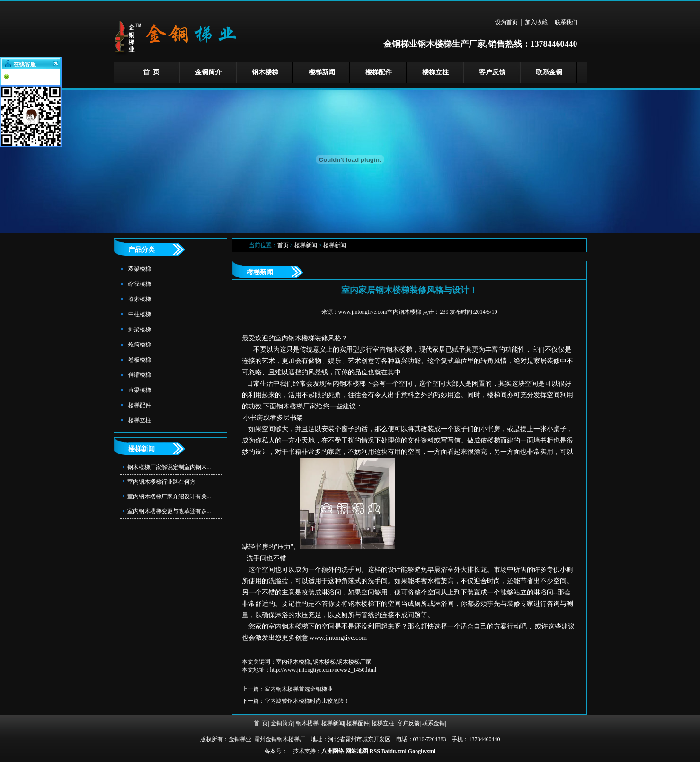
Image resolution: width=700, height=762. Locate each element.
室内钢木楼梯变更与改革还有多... (169, 511)
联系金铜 (549, 72)
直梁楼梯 (140, 390)
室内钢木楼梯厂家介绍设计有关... (169, 496)
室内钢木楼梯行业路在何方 (161, 482)
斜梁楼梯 (140, 329)
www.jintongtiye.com (338, 638)
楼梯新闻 (322, 72)
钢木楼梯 (265, 72)
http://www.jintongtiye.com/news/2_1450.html (323, 670)
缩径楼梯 (140, 284)
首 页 (151, 72)
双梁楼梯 (140, 269)
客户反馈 (492, 72)
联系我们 (566, 22)
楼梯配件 (379, 72)
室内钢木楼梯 (295, 338)
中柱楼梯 (140, 314)
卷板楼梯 (140, 360)
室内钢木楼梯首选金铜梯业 (299, 689)
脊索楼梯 (140, 299)
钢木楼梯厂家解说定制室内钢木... (169, 467)
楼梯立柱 (435, 72)
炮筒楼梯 (140, 345)
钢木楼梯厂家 (296, 406)
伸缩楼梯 (140, 375)
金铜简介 (208, 72)
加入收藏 (536, 22)
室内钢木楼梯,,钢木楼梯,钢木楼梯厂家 (323, 662)
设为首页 (506, 22)
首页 (283, 245)
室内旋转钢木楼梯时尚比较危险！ (307, 701)
